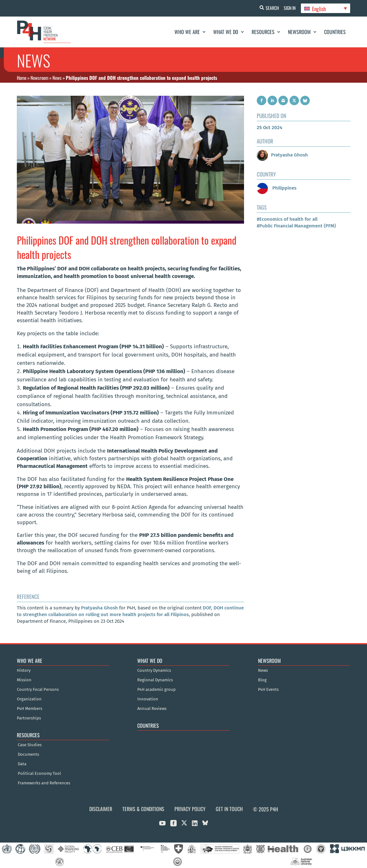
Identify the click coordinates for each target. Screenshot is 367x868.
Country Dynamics (154, 670)
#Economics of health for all (287, 219)
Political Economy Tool (39, 774)
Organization (29, 699)
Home (22, 78)
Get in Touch (229, 809)
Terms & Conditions (143, 809)
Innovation (148, 699)
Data (22, 764)
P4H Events (268, 690)
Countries (335, 32)
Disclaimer (101, 809)
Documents (28, 754)
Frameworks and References (44, 783)
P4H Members (30, 709)
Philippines (277, 188)
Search (269, 8)
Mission (24, 680)
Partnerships (29, 718)
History (24, 670)
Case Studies (30, 745)
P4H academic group (156, 690)
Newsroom (299, 32)
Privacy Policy (190, 809)
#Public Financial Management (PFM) (296, 226)
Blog (262, 680)
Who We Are (187, 32)
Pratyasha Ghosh (99, 608)
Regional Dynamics (155, 680)
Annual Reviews (152, 709)
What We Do (226, 32)
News (57, 78)
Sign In (288, 8)
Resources (263, 32)
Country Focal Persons (38, 690)
